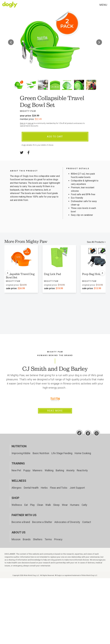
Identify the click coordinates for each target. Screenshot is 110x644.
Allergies (17, 488)
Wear (65, 505)
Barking (60, 470)
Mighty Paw (28, 111)
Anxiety (70, 470)
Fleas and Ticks (59, 488)
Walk (48, 505)
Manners (38, 470)
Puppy (27, 470)
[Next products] (102, 273)
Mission (16, 539)
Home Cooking (83, 453)
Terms (48, 539)
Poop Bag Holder (93, 274)
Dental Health (31, 488)
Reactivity (82, 470)
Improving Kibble (21, 453)
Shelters (38, 539)
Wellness (17, 505)
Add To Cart (55, 137)
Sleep (56, 505)
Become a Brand (21, 522)
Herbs (44, 488)
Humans (75, 505)
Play (32, 505)
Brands (27, 539)
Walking (49, 470)
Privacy (58, 539)
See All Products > (96, 242)
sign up (30, 123)
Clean (40, 505)
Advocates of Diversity (67, 522)
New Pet (16, 470)
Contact (87, 522)
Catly (84, 505)
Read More (55, 411)
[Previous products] (8, 273)
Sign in (23, 123)
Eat (26, 505)
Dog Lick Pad (52, 274)
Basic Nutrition (41, 453)
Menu (103, 5)
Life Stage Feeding (62, 453)
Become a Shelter (42, 522)
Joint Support (77, 488)
